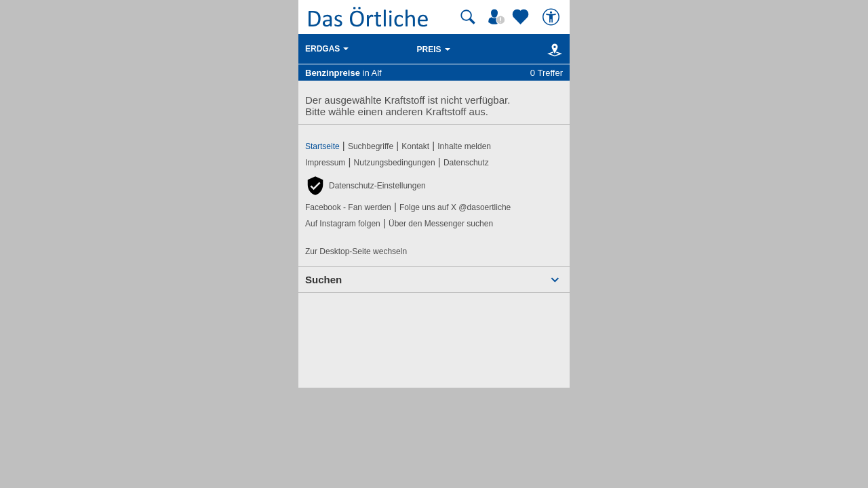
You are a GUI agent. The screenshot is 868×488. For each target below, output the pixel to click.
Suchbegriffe (371, 146)
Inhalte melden (464, 146)
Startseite (322, 146)
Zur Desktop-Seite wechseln (356, 251)
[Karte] (552, 49)
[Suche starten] (468, 17)
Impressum (325, 163)
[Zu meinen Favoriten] (522, 17)
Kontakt (415, 146)
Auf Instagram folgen (343, 224)
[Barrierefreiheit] (553, 17)
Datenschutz (466, 163)
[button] (366, 186)
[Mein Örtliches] (498, 17)
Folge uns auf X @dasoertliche (455, 207)
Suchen (323, 280)
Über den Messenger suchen (441, 224)
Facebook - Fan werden (348, 207)
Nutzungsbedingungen (395, 163)
